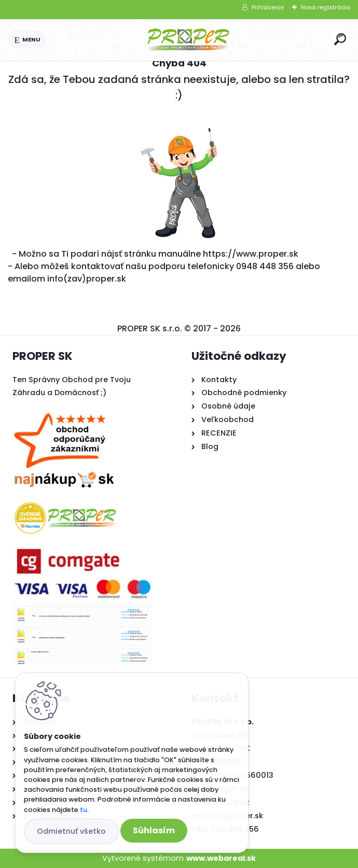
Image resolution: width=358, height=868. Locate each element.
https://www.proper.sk (251, 254)
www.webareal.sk (221, 858)
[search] (340, 39)
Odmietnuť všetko (71, 831)
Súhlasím (154, 830)
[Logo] (188, 40)
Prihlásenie (268, 7)
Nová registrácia (326, 7)
